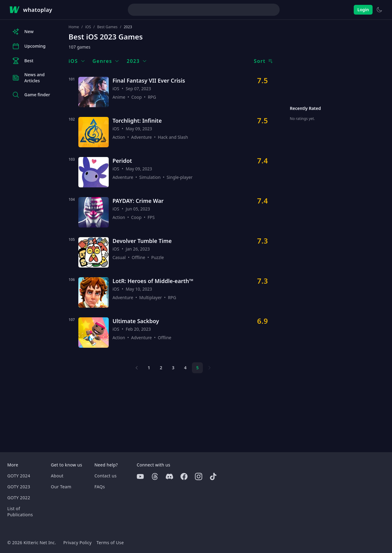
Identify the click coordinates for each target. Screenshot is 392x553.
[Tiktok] (213, 476)
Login (363, 10)
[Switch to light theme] (379, 10)
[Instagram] (199, 476)
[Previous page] (137, 368)
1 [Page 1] (149, 368)
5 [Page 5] (197, 368)
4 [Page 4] (185, 368)
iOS (88, 27)
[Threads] (155, 476)
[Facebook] (184, 476)
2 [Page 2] (161, 368)
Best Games (107, 27)
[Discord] (169, 476)
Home (74, 27)
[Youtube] (140, 476)
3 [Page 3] (173, 368)
